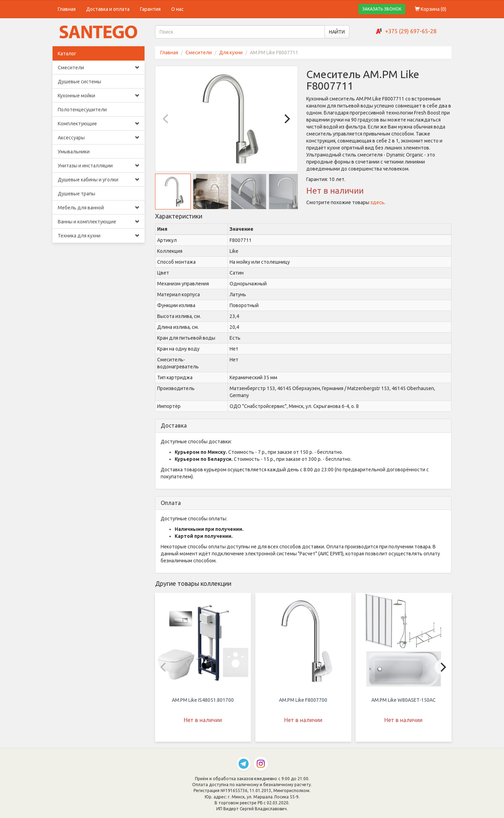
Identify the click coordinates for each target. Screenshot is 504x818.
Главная (67, 9)
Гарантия (150, 9)
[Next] (286, 119)
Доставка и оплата (108, 9)
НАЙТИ (337, 32)
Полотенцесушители (82, 110)
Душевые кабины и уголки (99, 180)
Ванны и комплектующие (99, 222)
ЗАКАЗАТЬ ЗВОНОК (382, 9)
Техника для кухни (99, 236)
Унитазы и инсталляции (99, 166)
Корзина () (430, 9)
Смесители (99, 68)
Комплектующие (99, 124)
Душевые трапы (76, 194)
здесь (377, 202)
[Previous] (167, 119)
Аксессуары (99, 138)
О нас (177, 9)
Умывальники (74, 152)
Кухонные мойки (99, 96)
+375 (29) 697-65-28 (411, 31)
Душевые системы (79, 82)
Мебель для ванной (99, 208)
